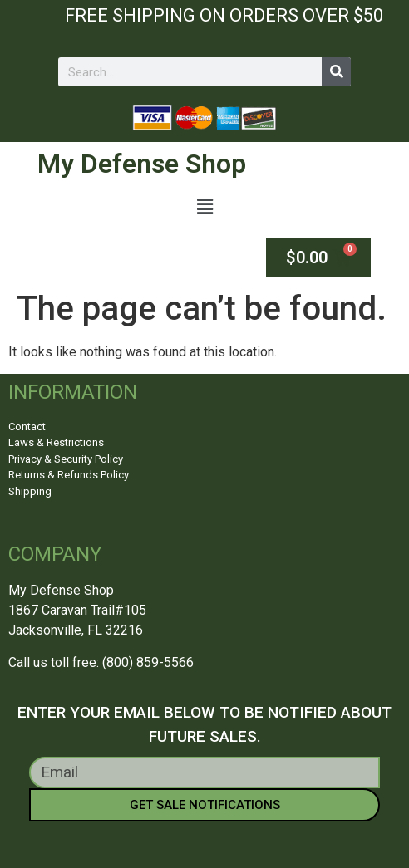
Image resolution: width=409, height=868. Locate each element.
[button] (205, 207)
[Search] (336, 72)
